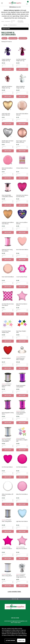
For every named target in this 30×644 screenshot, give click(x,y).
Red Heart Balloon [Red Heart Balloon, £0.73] (6, 358)
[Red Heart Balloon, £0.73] (8, 350)
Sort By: (5, 25)
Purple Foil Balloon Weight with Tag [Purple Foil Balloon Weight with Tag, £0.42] (6, 60)
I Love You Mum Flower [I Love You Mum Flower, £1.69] (22, 277)
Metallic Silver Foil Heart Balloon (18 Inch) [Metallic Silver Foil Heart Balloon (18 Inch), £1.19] (8, 142)
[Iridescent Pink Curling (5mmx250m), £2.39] (8, 242)
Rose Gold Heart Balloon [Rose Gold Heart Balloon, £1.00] (22, 250)
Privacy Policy (22, 635)
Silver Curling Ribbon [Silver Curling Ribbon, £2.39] (7, 521)
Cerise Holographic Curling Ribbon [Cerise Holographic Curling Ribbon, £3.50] (21, 413)
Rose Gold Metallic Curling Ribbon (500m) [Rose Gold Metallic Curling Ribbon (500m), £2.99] (7, 196)
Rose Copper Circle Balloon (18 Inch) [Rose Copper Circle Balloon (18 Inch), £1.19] (21, 142)
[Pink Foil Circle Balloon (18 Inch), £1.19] (8, 160)
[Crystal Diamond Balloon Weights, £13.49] (22, 350)
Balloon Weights (13, 38)
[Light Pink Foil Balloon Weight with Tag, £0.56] (8, 78)
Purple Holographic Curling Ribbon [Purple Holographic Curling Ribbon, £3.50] (21, 386)
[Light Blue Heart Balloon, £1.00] (22, 513)
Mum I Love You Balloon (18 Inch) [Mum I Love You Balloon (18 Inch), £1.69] (22, 223)
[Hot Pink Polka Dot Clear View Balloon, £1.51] (8, 296)
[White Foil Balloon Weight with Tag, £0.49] (22, 78)
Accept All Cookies (21, 640)
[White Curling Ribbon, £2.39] (8, 568)
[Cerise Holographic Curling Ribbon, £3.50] (22, 405)
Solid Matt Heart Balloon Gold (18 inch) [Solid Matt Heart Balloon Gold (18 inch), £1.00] (8, 223)
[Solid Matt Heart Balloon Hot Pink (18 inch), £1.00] (22, 187)
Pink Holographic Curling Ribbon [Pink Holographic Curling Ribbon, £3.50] (8, 413)
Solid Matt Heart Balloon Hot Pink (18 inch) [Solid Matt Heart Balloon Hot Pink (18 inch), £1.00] (22, 196)
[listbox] (18, 25)
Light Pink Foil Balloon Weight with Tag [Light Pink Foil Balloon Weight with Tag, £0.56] (7, 87)
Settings (10, 640)
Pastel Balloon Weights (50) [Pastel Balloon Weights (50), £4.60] (22, 441)
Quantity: (4, 65)
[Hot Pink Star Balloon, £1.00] (8, 541)
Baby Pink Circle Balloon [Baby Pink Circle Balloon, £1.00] (22, 494)
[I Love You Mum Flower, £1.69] (22, 269)
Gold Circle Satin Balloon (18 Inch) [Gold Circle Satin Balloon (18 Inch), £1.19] (6, 114)
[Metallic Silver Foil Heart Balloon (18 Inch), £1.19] (8, 133)
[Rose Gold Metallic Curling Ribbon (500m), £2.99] (8, 187)
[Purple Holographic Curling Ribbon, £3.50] (22, 377)
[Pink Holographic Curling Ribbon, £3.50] (8, 405)
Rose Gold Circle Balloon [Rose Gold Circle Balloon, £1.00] (8, 277)
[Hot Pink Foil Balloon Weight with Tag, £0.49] (22, 51)
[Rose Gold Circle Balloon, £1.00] (8, 269)
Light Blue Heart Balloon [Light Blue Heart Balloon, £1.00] (22, 521)
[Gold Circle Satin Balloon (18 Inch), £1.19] (8, 106)
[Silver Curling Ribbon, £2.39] (8, 513)
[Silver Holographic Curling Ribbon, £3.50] (8, 432)
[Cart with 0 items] (27, 3)
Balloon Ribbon (23, 38)
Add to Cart (8, 69)
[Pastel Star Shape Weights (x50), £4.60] (8, 323)
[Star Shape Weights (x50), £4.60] (22, 323)
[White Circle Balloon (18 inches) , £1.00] (8, 486)
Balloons (4, 38)
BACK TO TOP (15, 599)
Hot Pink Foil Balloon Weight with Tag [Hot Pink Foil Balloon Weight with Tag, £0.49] (21, 60)
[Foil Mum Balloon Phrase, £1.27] (22, 160)
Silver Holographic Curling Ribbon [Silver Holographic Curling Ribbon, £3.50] (6, 441)
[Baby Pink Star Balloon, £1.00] (22, 541)
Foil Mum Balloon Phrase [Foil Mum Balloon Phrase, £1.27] (22, 168)
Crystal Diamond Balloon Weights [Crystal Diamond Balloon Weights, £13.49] (20, 359)
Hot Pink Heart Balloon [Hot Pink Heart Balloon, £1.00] (7, 467)
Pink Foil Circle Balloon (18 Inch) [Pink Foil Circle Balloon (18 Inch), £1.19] (7, 169)
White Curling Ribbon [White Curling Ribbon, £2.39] (7, 576)
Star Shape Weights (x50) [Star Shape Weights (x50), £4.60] (21, 332)
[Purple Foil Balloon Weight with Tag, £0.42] (8, 51)
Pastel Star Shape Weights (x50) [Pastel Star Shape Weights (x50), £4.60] (6, 332)
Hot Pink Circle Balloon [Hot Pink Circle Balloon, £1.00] (22, 467)
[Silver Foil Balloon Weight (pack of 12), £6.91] (22, 568)
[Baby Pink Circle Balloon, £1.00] (22, 486)
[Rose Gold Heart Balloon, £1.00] (22, 242)
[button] (15, 29)
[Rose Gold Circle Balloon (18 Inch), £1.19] (22, 106)
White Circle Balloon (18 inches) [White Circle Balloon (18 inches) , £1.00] (8, 495)
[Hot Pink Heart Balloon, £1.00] (8, 459)
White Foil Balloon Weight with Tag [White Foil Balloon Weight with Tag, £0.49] (21, 87)
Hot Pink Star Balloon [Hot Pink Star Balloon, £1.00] (7, 549)
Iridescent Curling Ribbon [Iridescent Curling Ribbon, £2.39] (6, 386)
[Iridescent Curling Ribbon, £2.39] (8, 377)
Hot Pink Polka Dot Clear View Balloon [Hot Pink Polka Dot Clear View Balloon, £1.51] (8, 305)
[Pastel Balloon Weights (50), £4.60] (22, 432)
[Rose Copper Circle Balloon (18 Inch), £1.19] (22, 133)
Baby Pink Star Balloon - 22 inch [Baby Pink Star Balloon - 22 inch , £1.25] (22, 305)
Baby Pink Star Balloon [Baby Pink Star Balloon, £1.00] (22, 549)
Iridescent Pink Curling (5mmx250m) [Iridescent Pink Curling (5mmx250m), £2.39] (7, 250)
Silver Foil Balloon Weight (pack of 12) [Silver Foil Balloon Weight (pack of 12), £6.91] (21, 576)
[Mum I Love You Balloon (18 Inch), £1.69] (22, 214)
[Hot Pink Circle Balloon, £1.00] (22, 459)
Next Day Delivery (15, 7)
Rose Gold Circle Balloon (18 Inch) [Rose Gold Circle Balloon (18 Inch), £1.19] (22, 114)
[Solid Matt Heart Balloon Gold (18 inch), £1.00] (8, 214)
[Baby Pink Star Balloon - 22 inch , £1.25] (22, 296)
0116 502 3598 (15, 618)
